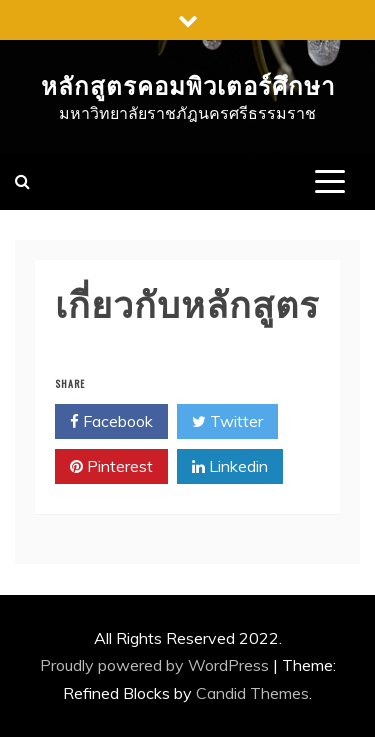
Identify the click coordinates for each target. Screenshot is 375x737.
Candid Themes (252, 693)
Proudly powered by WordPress (156, 665)
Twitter (227, 422)
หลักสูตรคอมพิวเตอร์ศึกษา (188, 84)
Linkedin (230, 467)
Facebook (111, 422)
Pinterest (111, 467)
